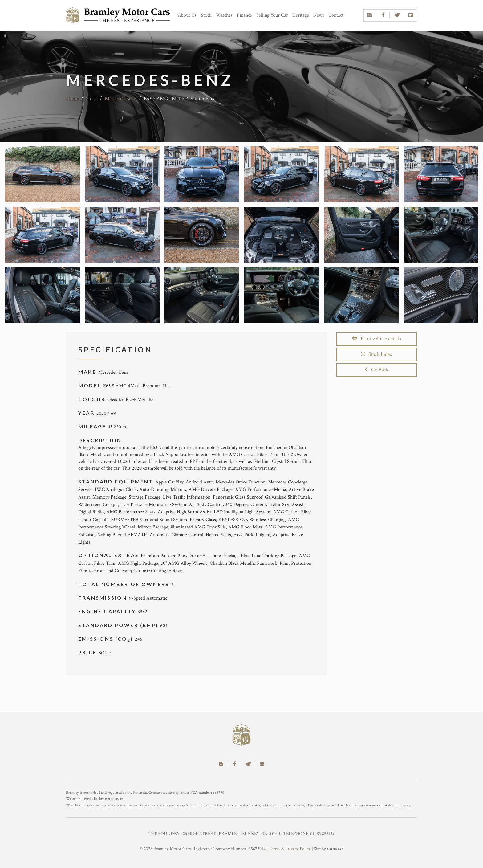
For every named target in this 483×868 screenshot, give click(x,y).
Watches (224, 15)
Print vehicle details (377, 339)
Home (72, 99)
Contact (336, 15)
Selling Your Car (272, 15)
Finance (244, 15)
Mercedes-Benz (120, 99)
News (319, 15)
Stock (206, 15)
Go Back (377, 370)
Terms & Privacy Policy (290, 849)
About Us (187, 15)
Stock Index (377, 354)
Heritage (301, 15)
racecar (335, 848)
